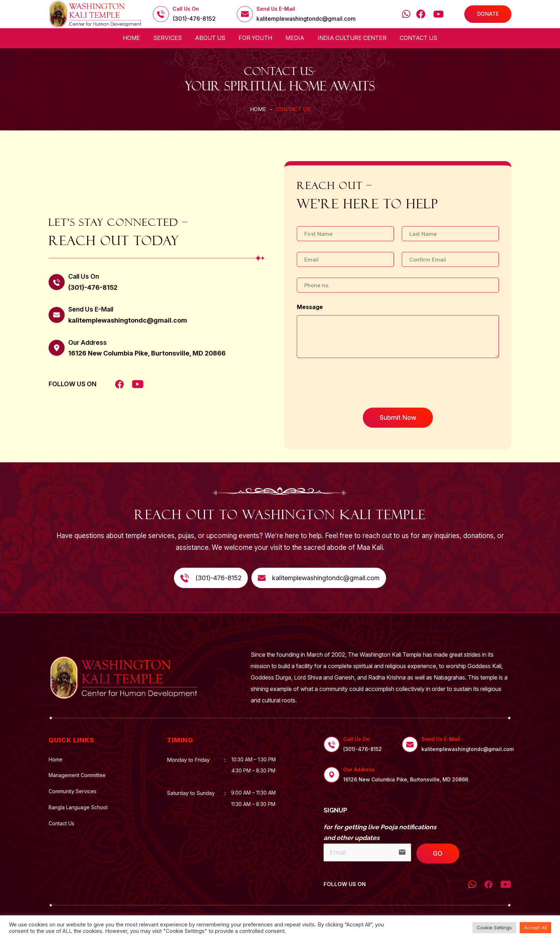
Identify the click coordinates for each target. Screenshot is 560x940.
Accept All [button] (535, 927)
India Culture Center (352, 38)
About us (210, 38)
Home (131, 38)
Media (295, 38)
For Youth (255, 38)
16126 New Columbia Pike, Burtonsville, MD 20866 (147, 353)
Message (310, 307)
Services (167, 38)
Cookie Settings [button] (494, 927)
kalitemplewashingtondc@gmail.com (306, 19)
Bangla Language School (78, 807)
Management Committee (77, 775)
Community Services (72, 791)
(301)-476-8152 (194, 19)
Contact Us (418, 38)
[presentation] (351, 396)
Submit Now (398, 417)
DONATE (488, 14)
